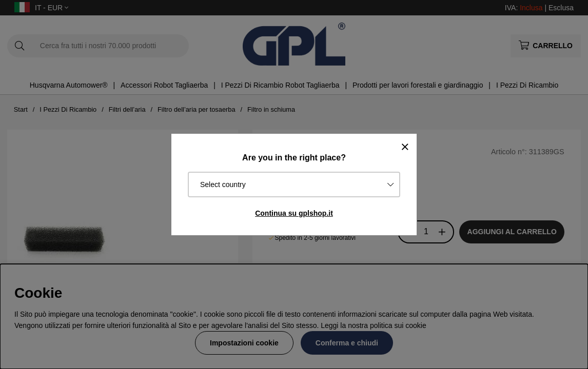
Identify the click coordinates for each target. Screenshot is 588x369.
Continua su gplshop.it (294, 213)
